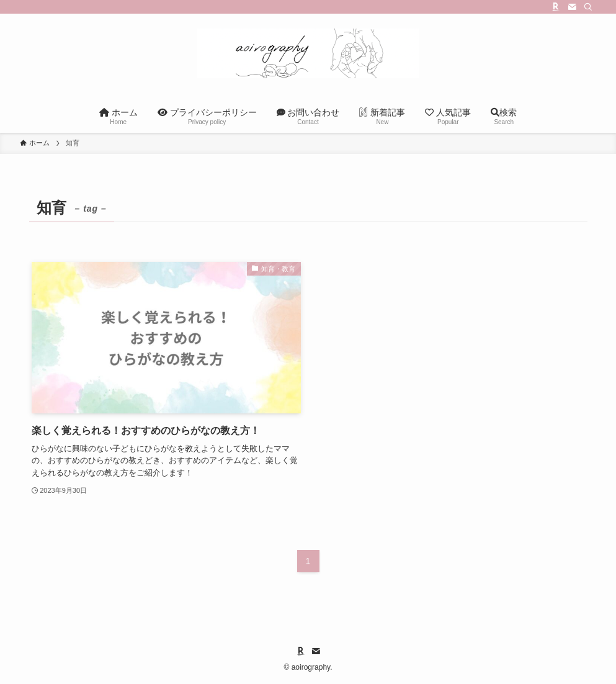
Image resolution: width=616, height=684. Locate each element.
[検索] (588, 7)
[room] (556, 7)
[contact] (572, 7)
